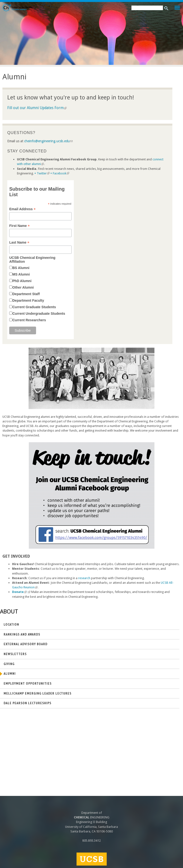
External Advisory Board (26, 644)
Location (11, 624)
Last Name (19, 243)
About (9, 612)
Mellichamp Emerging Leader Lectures (38, 693)
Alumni (10, 673)
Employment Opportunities (28, 683)
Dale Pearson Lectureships (27, 703)
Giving (9, 664)
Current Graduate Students (34, 307)
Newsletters (15, 654)
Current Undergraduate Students (39, 314)
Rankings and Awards (22, 634)
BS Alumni (21, 268)
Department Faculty (28, 300)
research (84, 578)
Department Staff (26, 294)
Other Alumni (23, 287)
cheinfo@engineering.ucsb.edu (48, 141)
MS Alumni (21, 274)
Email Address (22, 209)
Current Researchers (29, 320)
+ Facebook (60, 173)
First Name (19, 226)
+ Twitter (42, 173)
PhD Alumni (22, 281)
